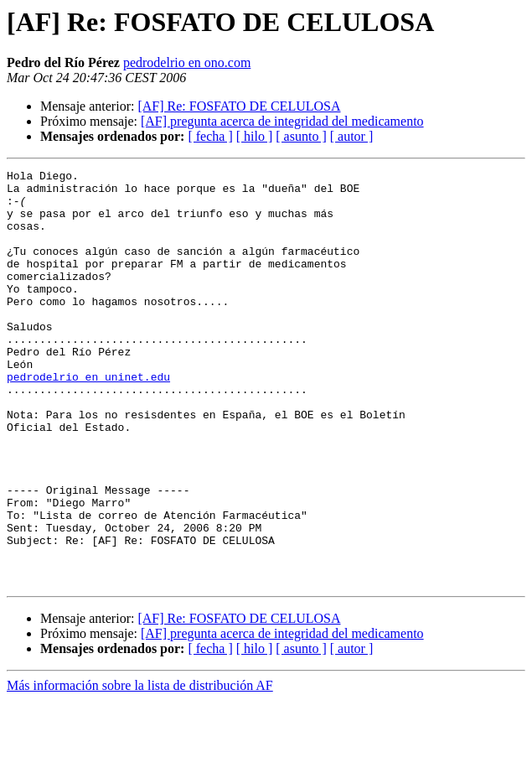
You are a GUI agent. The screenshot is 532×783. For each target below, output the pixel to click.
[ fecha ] (210, 136)
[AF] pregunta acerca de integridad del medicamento (282, 121)
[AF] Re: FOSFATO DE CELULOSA (239, 106)
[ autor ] (352, 136)
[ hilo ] (255, 136)
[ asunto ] (301, 136)
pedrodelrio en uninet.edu (88, 419)
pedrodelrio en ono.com (187, 62)
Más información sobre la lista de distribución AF (140, 768)
